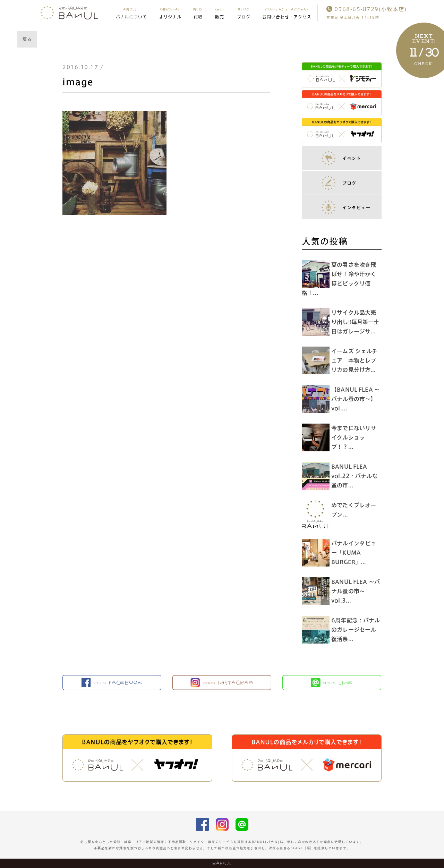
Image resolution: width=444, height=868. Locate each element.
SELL (220, 13)
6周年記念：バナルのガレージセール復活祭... (355, 630)
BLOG (244, 13)
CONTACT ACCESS (287, 13)
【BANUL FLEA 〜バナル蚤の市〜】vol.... (357, 399)
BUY (198, 13)
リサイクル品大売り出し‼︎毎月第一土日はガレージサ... (357, 322)
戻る (27, 39)
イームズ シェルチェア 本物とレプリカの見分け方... (356, 360)
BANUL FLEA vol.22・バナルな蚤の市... (356, 476)
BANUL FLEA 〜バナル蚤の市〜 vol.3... (355, 591)
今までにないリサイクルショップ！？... (355, 437)
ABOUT (132, 13)
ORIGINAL (170, 13)
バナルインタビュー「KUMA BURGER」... (355, 553)
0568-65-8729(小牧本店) (367, 9)
